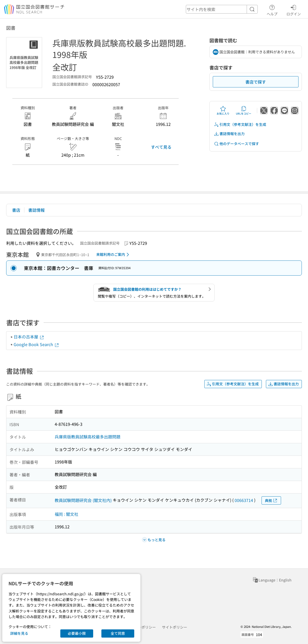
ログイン (294, 9)
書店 (16, 210)
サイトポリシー (175, 627)
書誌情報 (36, 210)
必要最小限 (77, 633)
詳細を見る (19, 633)
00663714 (244, 500)
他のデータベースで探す (236, 144)
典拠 (271, 501)
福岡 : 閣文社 (66, 514)
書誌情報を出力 (229, 134)
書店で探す (256, 82)
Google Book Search (36, 344)
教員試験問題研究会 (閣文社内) (83, 500)
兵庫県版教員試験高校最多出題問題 (88, 437)
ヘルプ (272, 9)
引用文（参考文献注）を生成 (240, 124)
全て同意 (118, 633)
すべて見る (161, 147)
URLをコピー (244, 110)
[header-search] (222, 9)
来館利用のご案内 (114, 255)
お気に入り (223, 110)
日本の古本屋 (29, 337)
